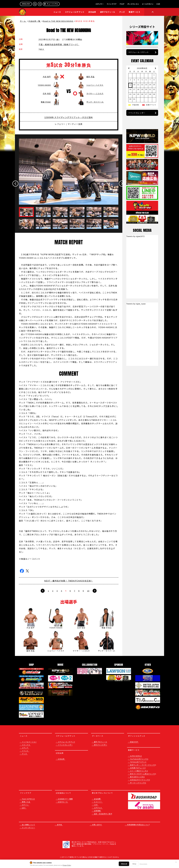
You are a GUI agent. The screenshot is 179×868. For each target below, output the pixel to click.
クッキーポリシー (28, 828)
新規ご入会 (26, 802)
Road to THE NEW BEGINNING (58, 21)
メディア (25, 748)
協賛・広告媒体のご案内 (103, 814)
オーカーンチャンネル (138, 783)
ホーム (23, 21)
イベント (25, 751)
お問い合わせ (97, 825)
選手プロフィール (108, 12)
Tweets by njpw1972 (135, 236)
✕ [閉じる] (176, 862)
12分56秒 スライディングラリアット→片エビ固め (69, 117)
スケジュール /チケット (67, 742)
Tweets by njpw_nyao (136, 304)
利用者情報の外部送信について (139, 825)
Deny (134, 864)
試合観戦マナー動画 (65, 799)
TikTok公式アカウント (138, 762)
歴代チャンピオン (101, 745)
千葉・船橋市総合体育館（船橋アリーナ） (59, 44)
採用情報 (97, 811)
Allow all (124, 864)
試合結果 (92, 12)
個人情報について (28, 825)
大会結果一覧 (35, 21)
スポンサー (100, 4)
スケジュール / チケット (139, 52)
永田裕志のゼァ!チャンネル (140, 780)
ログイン (25, 805)
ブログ (122, 4)
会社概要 (97, 799)
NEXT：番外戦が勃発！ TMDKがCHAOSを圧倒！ (69, 581)
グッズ (24, 754)
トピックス (26, 745)
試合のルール (63, 802)
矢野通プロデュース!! (138, 768)
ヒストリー (98, 802)
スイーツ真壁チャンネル (139, 771)
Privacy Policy (67, 865)
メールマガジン (148, 4)
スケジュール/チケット (75, 12)
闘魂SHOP (134, 742)
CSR (158, 4)
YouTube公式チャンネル (139, 759)
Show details (143, 864)
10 (88, 591)
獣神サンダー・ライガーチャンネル (143, 765)
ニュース (57, 12)
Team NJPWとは (28, 799)
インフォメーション (29, 742)
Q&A (24, 808)
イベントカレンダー (137, 113)
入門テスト (98, 808)
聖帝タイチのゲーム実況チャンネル (143, 774)
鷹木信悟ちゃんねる (137, 777)
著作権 (59, 825)
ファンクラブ (112, 4)
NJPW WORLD (136, 756)
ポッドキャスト (133, 4)
